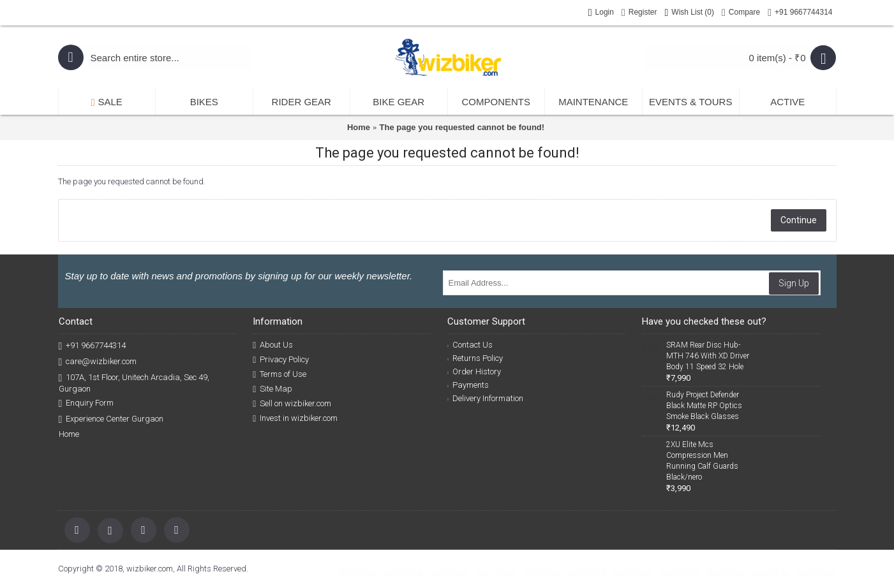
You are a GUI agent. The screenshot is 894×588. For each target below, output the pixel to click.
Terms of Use (279, 374)
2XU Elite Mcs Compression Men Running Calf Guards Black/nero (702, 461)
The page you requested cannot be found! (462, 127)
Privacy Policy (281, 360)
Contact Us (470, 345)
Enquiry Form (86, 403)
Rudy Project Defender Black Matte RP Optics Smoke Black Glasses (704, 406)
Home (359, 127)
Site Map (272, 389)
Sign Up (794, 283)
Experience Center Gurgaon (111, 419)
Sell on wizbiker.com (292, 404)
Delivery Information (485, 398)
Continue (799, 220)
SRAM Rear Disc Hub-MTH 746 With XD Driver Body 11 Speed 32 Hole (708, 356)
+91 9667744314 (93, 346)
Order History (474, 371)
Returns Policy (475, 358)
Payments (468, 385)
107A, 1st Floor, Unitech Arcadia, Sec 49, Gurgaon (134, 383)
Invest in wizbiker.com (295, 418)
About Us (273, 345)
